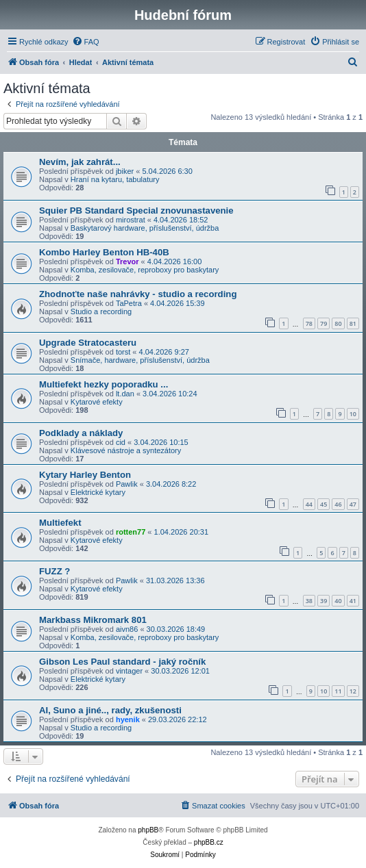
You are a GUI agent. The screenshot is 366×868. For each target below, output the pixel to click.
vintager (129, 671)
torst (123, 352)
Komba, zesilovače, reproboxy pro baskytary (145, 270)
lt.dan (125, 394)
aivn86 (127, 629)
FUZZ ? (54, 571)
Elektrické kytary (98, 492)
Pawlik (127, 484)
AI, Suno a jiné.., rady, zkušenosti (110, 710)
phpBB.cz (209, 842)
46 (338, 504)
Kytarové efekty (97, 402)
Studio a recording (101, 311)
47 (353, 504)
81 (353, 323)
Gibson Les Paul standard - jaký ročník (122, 662)
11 (338, 691)
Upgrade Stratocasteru (88, 343)
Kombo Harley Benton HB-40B (104, 252)
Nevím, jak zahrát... (80, 162)
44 (309, 504)
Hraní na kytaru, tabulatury (115, 179)
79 (324, 323)
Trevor (127, 261)
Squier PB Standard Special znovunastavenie (136, 210)
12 (353, 691)
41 (353, 601)
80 (338, 323)
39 (324, 601)
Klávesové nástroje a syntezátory (126, 450)
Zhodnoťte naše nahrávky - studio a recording (138, 294)
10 (353, 414)
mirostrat (131, 220)
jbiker (125, 171)
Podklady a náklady (81, 433)
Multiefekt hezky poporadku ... (103, 384)
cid (121, 442)
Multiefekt (60, 523)
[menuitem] (86, 42)
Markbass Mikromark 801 (93, 620)
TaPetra (129, 303)
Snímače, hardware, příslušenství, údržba (140, 360)
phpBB (148, 830)
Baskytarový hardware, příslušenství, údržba (145, 228)
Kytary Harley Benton (85, 475)
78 (309, 323)
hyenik (128, 719)
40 (338, 601)
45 (324, 504)
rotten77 (131, 532)
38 (309, 601)
